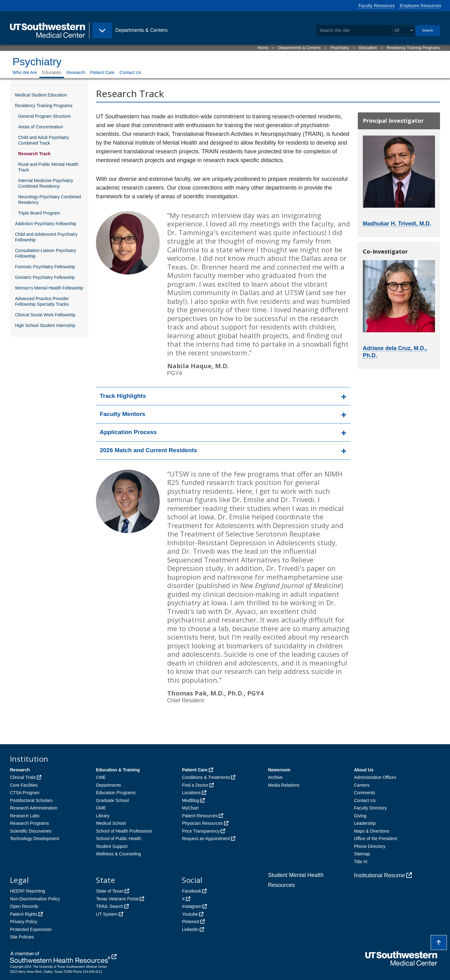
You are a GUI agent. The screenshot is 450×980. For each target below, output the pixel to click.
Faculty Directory (370, 808)
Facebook (191, 891)
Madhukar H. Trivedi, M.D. (397, 224)
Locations (191, 793)
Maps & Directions (372, 831)
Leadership (365, 823)
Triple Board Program (39, 213)
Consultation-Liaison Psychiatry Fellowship (45, 253)
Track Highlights (123, 396)
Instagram (192, 906)
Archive (275, 777)
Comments (365, 793)
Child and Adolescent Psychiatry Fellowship (46, 237)
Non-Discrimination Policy (35, 899)
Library (103, 816)
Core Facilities (24, 785)
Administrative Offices (375, 777)
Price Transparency (201, 831)
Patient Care (102, 72)
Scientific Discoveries (31, 831)
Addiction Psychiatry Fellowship (46, 224)
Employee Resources (420, 6)
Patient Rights (24, 914)
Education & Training (118, 770)
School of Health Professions (124, 831)
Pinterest (190, 922)
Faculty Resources (377, 6)
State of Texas (110, 891)
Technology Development (35, 839)
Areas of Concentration (40, 127)
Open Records (24, 906)
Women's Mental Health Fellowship (49, 288)
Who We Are (25, 72)
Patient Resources (200, 816)
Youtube (190, 914)
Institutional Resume (380, 875)
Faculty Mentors (122, 414)
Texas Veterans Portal (117, 899)
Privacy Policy (24, 922)
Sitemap (362, 854)
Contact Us (130, 72)
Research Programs (30, 823)
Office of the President (376, 839)
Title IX (361, 862)
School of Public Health (119, 839)
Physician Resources (202, 823)
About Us (364, 770)
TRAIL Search (110, 906)
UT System (107, 914)
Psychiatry (340, 48)
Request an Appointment (206, 839)
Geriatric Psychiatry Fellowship (45, 277)
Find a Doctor (195, 785)
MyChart (190, 808)
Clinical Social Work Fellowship (45, 315)
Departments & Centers (299, 48)
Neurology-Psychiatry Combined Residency (50, 200)
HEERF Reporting (27, 891)
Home (263, 48)
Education (368, 48)
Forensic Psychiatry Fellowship (45, 267)
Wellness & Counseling (118, 854)
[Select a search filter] (404, 30)
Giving (360, 816)
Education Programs (116, 793)
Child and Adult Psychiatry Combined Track (44, 140)
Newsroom (279, 770)
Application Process (128, 432)
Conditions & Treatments (206, 777)
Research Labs (25, 816)
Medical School (111, 823)
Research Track (34, 154)
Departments (108, 785)
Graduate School (112, 800)
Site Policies (22, 937)
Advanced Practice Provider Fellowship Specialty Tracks (42, 301)
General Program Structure (44, 116)
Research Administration (34, 808)
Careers (362, 785)
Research (76, 72)
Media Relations (284, 785)
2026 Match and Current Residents (148, 450)
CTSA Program (25, 793)
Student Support (112, 846)
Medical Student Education (41, 95)
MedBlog (190, 800)
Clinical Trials (23, 777)
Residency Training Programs (413, 48)
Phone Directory (370, 846)
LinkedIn (190, 929)
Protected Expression (31, 929)
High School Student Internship (45, 325)
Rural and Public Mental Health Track (48, 167)
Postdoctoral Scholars (31, 800)
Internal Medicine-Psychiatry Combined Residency (46, 183)
